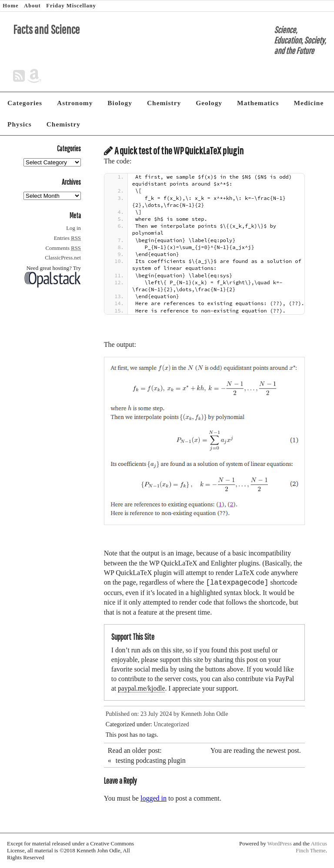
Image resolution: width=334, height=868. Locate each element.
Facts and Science (46, 29)
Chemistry (164, 103)
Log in (73, 228)
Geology (209, 103)
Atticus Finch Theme (311, 847)
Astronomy (75, 103)
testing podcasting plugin (151, 760)
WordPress (280, 843)
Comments (63, 248)
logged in (154, 798)
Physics (20, 124)
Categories (25, 103)
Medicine (309, 103)
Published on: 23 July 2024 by (143, 714)
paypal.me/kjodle (141, 688)
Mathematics (258, 103)
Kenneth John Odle (204, 714)
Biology (120, 103)
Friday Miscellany (71, 6)
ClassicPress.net (63, 258)
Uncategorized (171, 724)
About (32, 6)
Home (10, 6)
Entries (67, 238)
